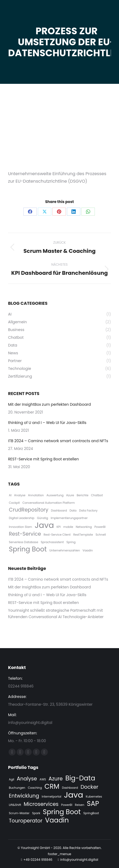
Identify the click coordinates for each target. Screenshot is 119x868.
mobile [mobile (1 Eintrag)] (68, 527)
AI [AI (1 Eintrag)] (10, 495)
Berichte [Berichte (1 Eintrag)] (82, 495)
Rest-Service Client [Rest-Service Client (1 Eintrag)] (57, 535)
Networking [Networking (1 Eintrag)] (84, 527)
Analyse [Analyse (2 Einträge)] (27, 779)
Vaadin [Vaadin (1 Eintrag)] (88, 551)
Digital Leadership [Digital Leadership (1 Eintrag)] (22, 518)
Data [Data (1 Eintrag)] (73, 511)
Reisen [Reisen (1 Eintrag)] (80, 805)
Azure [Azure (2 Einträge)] (56, 779)
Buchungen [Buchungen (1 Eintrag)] (17, 788)
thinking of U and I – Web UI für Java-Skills (47, 423)
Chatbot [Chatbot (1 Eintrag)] (97, 495)
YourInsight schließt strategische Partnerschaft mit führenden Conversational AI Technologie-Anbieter (56, 614)
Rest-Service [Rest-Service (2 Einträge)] (25, 534)
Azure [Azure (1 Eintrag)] (70, 495)
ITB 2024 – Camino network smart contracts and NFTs (58, 441)
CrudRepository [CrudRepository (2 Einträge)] (29, 510)
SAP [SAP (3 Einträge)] (93, 804)
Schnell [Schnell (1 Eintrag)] (101, 535)
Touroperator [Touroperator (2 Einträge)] (26, 821)
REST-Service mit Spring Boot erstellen (44, 459)
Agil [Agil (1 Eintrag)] (12, 779)
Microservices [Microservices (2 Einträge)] (41, 804)
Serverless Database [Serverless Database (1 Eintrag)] (24, 542)
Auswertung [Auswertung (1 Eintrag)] (55, 495)
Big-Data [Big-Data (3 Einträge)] (80, 778)
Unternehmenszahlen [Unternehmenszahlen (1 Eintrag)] (65, 551)
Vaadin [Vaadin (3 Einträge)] (57, 820)
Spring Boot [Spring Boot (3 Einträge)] (28, 549)
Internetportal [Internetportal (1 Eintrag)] (51, 797)
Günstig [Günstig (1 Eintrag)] (43, 518)
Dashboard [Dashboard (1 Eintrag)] (59, 511)
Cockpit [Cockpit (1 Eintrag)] (14, 503)
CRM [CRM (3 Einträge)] (52, 787)
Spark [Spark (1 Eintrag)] (36, 813)
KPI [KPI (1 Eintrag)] (58, 527)
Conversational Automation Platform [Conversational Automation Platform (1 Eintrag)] (48, 503)
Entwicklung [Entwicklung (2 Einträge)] (24, 796)
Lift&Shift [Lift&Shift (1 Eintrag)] (15, 805)
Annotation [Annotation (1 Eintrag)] (36, 495)
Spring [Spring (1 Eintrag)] (71, 542)
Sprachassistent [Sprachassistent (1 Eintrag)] (52, 542)
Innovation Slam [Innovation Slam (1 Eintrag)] (20, 527)
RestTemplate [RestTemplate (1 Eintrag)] (83, 535)
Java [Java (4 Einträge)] (44, 525)
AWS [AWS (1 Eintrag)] (43, 779)
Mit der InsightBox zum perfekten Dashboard (49, 404)
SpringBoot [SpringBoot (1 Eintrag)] (91, 813)
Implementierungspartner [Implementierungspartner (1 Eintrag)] (69, 518)
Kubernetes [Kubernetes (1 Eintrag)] (94, 797)
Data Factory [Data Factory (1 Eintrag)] (88, 511)
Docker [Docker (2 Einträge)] (89, 787)
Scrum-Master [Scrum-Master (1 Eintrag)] (19, 813)
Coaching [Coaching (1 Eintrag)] (35, 788)
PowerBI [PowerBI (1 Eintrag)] (100, 527)
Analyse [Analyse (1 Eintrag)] (20, 495)
